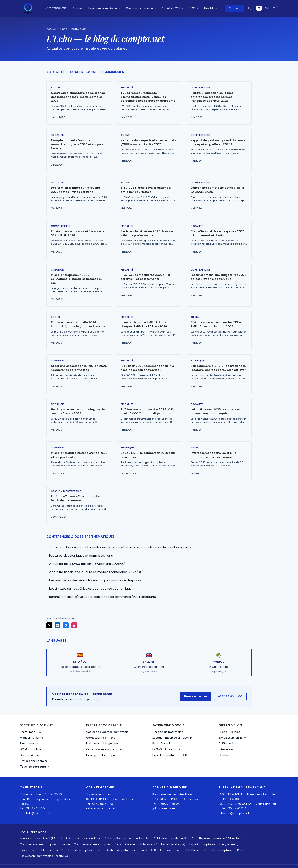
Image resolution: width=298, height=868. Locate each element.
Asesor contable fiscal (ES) (38, 829)
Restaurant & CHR (32, 723)
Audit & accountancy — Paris (81, 829)
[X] (49, 616)
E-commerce (29, 734)
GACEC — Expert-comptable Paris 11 (176, 841)
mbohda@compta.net (35, 804)
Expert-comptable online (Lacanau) (214, 835)
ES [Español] (274, 8)
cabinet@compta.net (101, 799)
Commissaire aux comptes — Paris (97, 835)
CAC (194, 8)
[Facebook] (66, 616)
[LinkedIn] (58, 616)
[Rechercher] (250, 8)
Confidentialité (256, 862)
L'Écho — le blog (230, 723)
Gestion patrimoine (141, 8)
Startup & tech (30, 746)
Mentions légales (234, 862)
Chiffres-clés (227, 734)
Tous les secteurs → (35, 758)
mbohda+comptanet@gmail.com (202, 862)
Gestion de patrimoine (168, 723)
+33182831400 (55, 8)
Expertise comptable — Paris (224, 841)
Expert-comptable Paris (85, 841)
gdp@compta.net (165, 799)
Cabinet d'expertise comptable (107, 723)
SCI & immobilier (31, 740)
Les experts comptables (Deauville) (44, 847)
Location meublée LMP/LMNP (172, 729)
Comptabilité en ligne (101, 729)
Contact (235, 8)
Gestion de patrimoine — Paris (126, 841)
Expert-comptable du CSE (171, 746)
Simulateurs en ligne (232, 729)
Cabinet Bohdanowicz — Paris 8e (127, 829)
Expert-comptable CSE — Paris (221, 829)
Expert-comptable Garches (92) (42, 841)
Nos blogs (213, 8)
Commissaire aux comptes (104, 740)
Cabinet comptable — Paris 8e (174, 829)
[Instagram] (74, 616)
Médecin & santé (31, 729)
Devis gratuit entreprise (102, 746)
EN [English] (266, 8)
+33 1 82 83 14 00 (230, 688)
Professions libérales (34, 752)
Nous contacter (196, 687)
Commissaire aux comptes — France (45, 835)
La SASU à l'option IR (166, 740)
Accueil (78, 8)
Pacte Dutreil (161, 734)
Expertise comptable (104, 8)
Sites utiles (226, 740)
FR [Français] (259, 8)
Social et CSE (173, 8)
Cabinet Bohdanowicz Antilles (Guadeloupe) (155, 835)
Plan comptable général (102, 734)
